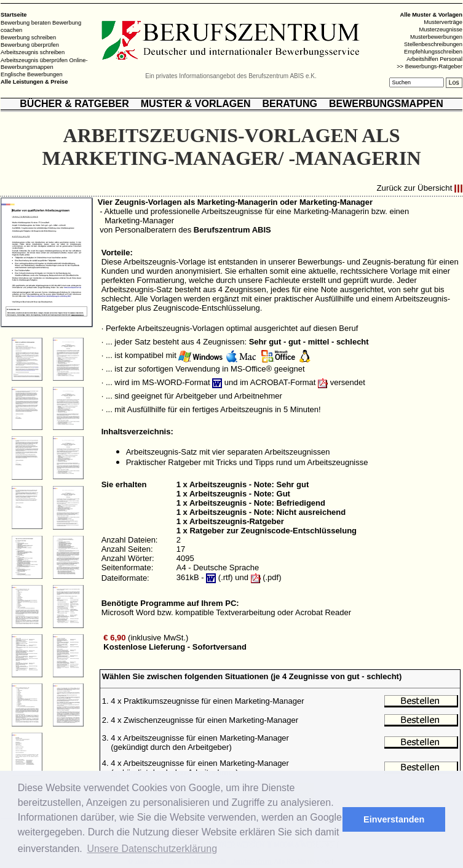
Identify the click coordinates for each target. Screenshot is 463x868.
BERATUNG (289, 104)
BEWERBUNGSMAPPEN (386, 104)
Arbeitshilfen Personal (434, 59)
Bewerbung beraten (26, 23)
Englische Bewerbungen (32, 74)
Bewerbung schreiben (28, 38)
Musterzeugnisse (441, 30)
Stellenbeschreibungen (433, 44)
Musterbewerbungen (436, 37)
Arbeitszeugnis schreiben (33, 52)
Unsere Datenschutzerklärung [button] (152, 849)
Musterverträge (443, 22)
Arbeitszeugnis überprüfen (34, 60)
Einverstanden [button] (394, 819)
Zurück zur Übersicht (414, 189)
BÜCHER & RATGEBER (74, 104)
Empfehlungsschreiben (433, 52)
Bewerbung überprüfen (30, 45)
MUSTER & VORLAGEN (196, 104)
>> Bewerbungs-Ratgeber (429, 66)
